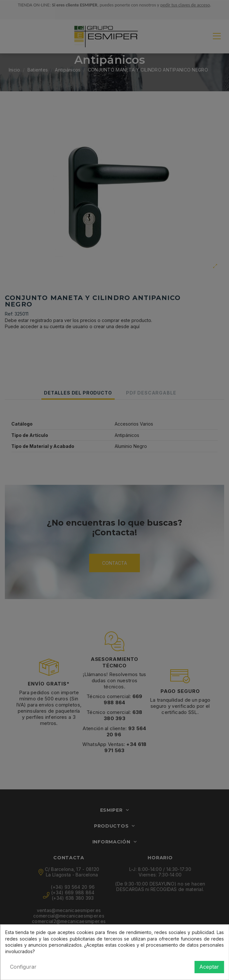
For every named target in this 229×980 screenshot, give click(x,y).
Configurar (23, 967)
